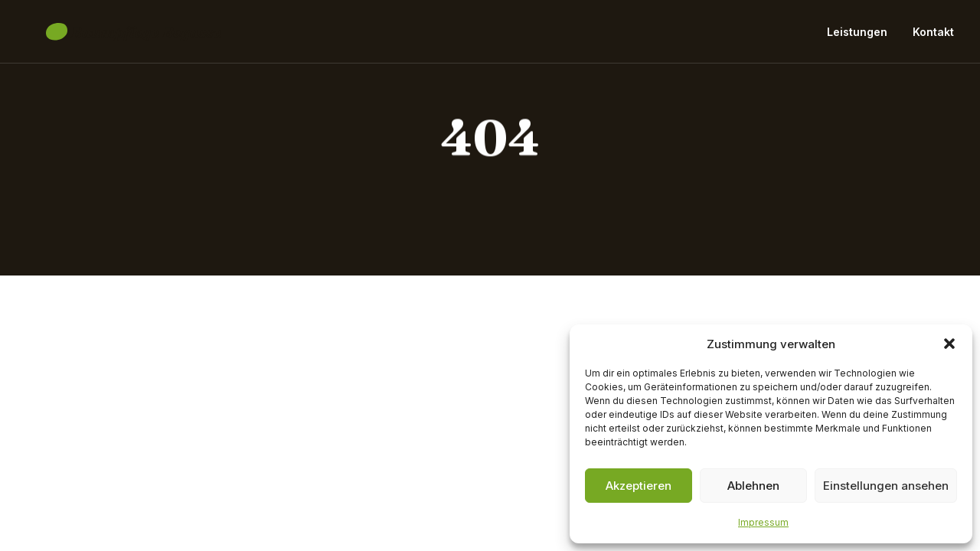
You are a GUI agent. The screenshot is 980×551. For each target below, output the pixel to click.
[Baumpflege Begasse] (114, 37)
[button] (949, 344)
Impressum (763, 522)
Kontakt (933, 36)
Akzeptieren (639, 486)
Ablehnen (753, 486)
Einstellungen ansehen (886, 486)
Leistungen (857, 36)
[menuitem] (862, 37)
